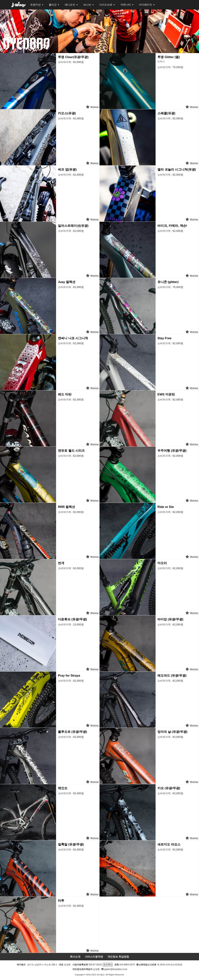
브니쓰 (89, 5)
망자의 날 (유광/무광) (172, 732)
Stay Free (164, 338)
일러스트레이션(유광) (73, 226)
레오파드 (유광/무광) (172, 676)
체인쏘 (63, 788)
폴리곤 (54, 5)
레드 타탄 (65, 394)
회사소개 (75, 957)
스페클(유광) (166, 113)
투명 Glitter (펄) (169, 57)
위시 (92, 107)
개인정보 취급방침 (118, 957)
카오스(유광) (67, 113)
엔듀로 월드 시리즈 (71, 451)
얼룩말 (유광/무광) (71, 844)
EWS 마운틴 (166, 394)
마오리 (162, 563)
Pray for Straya (69, 676)
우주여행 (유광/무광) (172, 451)
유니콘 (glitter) (168, 282)
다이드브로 (107, 5)
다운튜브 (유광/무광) (72, 619)
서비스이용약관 (94, 957)
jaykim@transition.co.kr (116, 969)
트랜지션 (37, 5)
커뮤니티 (127, 5)
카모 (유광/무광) (169, 788)
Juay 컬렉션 (67, 282)
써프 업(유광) (67, 170)
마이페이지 (147, 5)
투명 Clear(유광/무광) (73, 57)
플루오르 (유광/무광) (72, 732)
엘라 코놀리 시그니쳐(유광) (177, 170)
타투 (61, 901)
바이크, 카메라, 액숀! (172, 226)
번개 (61, 563)
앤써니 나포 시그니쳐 (73, 338)
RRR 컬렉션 (66, 507)
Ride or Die (166, 507)
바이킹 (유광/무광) (170, 619)
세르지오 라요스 (169, 844)
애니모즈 (71, 5)
